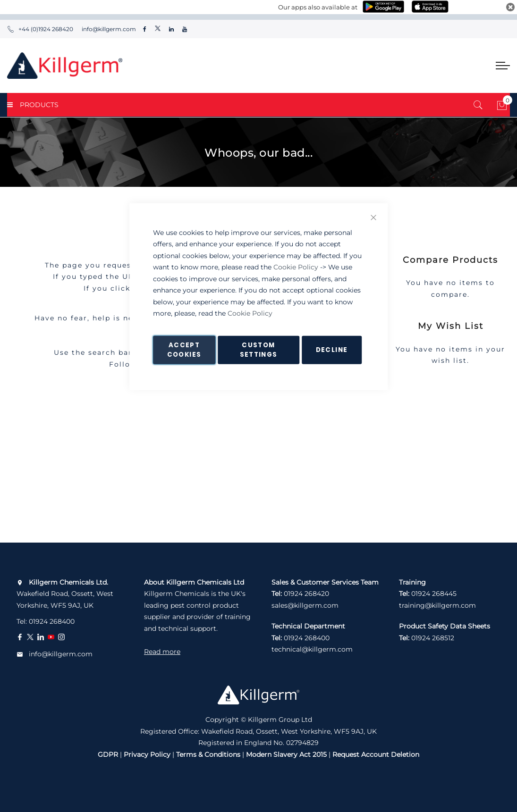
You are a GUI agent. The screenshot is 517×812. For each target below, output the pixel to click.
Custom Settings (259, 349)
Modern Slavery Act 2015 (286, 754)
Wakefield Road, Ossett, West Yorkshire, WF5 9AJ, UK (65, 594)
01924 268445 (434, 594)
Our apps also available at (318, 7)
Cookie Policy (296, 267)
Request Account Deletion (376, 754)
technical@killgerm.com (312, 649)
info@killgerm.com (108, 29)
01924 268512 (433, 638)
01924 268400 (52, 621)
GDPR (108, 754)
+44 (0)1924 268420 (40, 29)
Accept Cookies (184, 349)
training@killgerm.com (437, 605)
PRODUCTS (33, 105)
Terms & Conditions (208, 754)
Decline (332, 349)
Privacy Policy (147, 754)
